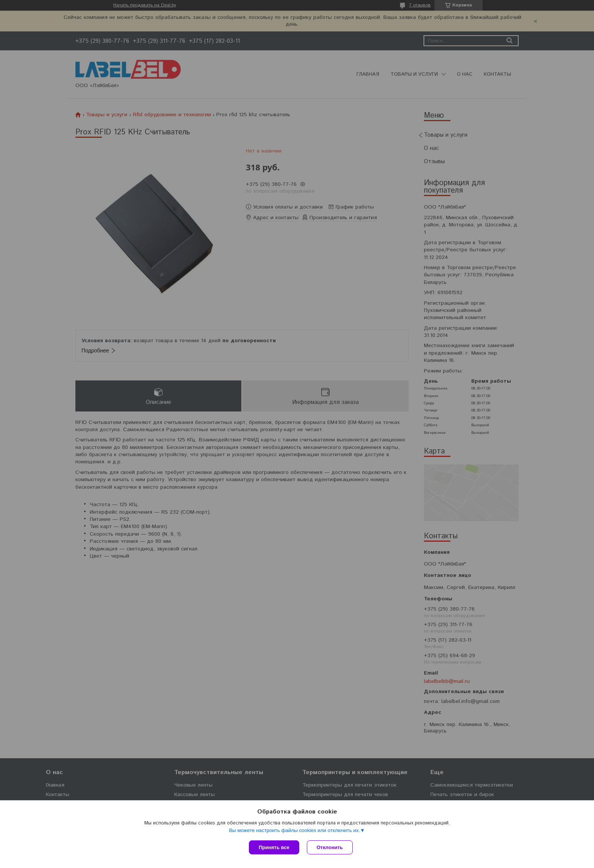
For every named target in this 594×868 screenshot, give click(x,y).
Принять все (274, 847)
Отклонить (330, 847)
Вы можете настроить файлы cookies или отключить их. (294, 830)
